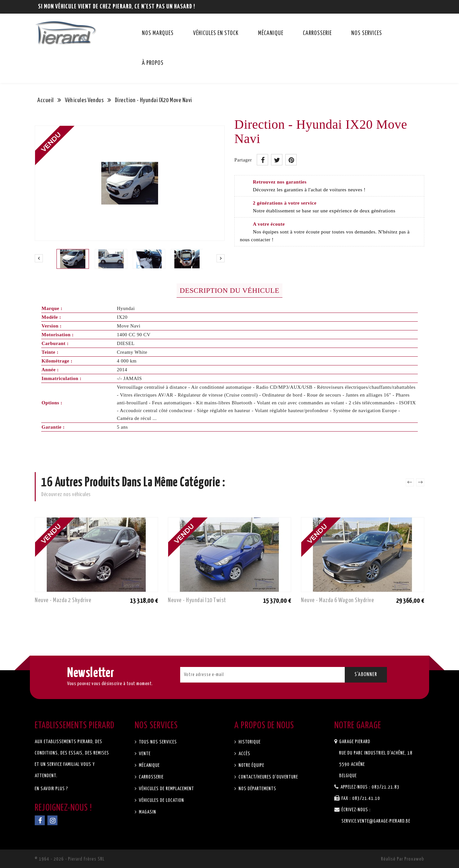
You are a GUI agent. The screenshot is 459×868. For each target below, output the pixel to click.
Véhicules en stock (216, 33)
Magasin (147, 812)
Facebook (40, 820)
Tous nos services (157, 742)
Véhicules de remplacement (166, 789)
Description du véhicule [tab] (230, 290)
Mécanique (271, 33)
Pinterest (291, 160)
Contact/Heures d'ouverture (268, 777)
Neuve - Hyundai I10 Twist (197, 600)
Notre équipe (251, 765)
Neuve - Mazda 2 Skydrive (63, 600)
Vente (144, 754)
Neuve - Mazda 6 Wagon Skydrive (337, 600)
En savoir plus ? (51, 789)
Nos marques (158, 33)
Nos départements (257, 789)
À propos (153, 63)
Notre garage (358, 726)
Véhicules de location (161, 800)
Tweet (277, 160)
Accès (244, 754)
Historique (249, 742)
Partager (262, 160)
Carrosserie (317, 33)
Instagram (52, 820)
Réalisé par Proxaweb (403, 859)
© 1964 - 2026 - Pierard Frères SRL (70, 859)
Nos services (367, 33)
